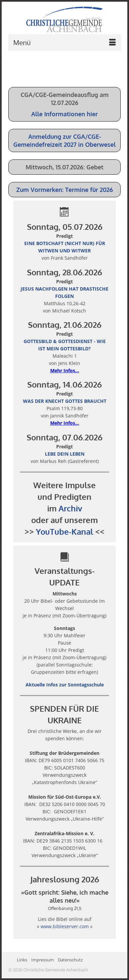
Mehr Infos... (65, 370)
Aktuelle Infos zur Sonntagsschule (65, 685)
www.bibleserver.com (65, 926)
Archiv (70, 508)
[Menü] (64, 43)
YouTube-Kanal (64, 532)
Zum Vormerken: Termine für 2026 (65, 190)
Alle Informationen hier (64, 114)
